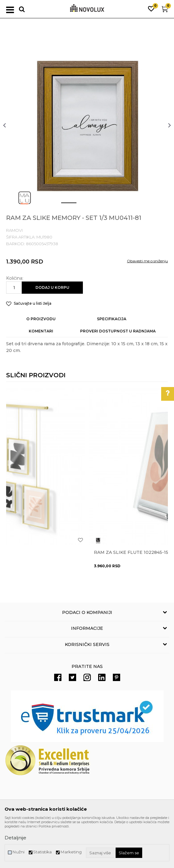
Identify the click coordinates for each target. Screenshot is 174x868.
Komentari (41, 331)
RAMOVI (14, 230)
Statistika (42, 852)
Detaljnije (15, 838)
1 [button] (64, 205)
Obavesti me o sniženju (147, 261)
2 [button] (82, 205)
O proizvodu (41, 319)
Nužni (18, 852)
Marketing (71, 852)
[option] (87, 125)
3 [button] (101, 205)
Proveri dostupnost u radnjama (118, 331)
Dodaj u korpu (52, 287)
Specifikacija (112, 319)
